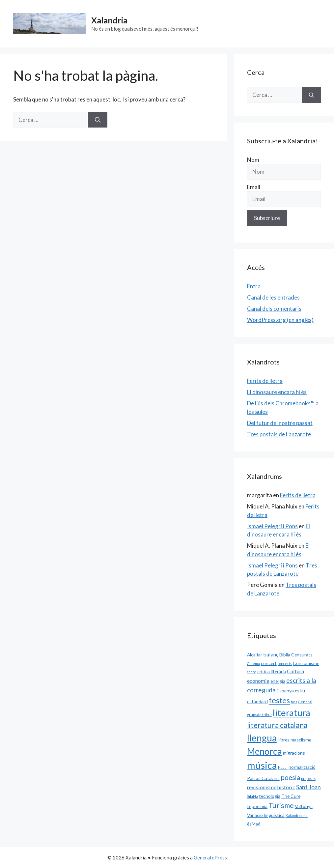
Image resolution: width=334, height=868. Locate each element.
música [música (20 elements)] (262, 765)
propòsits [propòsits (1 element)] (308, 779)
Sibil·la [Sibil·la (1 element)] (252, 796)
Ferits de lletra (265, 381)
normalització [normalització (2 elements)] (302, 767)
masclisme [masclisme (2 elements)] (301, 740)
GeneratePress (210, 857)
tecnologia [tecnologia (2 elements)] (270, 796)
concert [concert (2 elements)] (269, 663)
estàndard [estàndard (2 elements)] (257, 701)
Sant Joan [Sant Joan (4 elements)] (308, 787)
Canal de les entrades (273, 297)
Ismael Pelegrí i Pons (272, 526)
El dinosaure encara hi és (277, 392)
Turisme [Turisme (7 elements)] (281, 805)
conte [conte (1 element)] (252, 672)
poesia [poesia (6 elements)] (290, 777)
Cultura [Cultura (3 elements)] (295, 671)
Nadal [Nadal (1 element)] (283, 767)
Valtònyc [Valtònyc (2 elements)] (304, 806)
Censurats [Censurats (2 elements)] (302, 655)
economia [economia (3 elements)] (258, 681)
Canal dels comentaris (274, 309)
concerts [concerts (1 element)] (285, 664)
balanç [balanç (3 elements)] (271, 654)
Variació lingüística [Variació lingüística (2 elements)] (266, 815)
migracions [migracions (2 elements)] (294, 753)
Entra (254, 286)
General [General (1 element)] (305, 702)
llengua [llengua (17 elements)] (262, 738)
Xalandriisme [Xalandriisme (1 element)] (297, 815)
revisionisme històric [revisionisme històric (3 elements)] (271, 787)
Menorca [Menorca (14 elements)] (264, 751)
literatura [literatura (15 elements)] (292, 713)
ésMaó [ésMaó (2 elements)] (254, 824)
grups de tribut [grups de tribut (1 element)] (259, 715)
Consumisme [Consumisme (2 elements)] (306, 663)
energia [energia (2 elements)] (278, 681)
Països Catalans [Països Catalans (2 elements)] (263, 778)
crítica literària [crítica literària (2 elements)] (272, 671)
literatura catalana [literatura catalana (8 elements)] (277, 725)
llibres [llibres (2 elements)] (284, 740)
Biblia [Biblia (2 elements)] (285, 655)
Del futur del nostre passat (280, 423)
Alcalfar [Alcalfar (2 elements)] (255, 655)
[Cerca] (98, 120)
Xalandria (109, 20)
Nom (253, 160)
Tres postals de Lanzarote (279, 434)
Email (254, 187)
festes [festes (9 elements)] (279, 700)
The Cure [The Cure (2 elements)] (291, 796)
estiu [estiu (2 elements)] (300, 691)
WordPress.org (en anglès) (280, 320)
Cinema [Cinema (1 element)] (253, 664)
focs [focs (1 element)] (294, 702)
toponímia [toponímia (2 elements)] (257, 806)
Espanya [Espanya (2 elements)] (285, 691)
